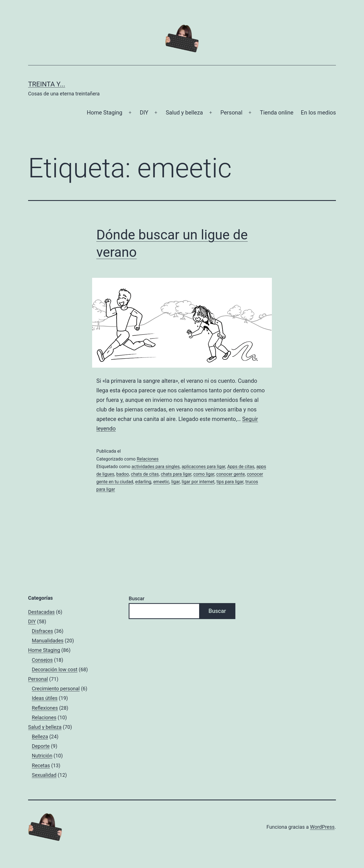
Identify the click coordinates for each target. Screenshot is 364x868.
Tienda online (277, 113)
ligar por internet (198, 482)
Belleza (40, 737)
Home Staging (104, 113)
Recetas (41, 765)
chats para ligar (176, 474)
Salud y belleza (184, 113)
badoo (123, 474)
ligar (176, 482)
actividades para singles (155, 467)
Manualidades (48, 641)
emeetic (161, 482)
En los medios (318, 113)
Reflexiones (45, 708)
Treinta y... (47, 84)
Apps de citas (241, 467)
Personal (231, 113)
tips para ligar (230, 482)
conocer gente (231, 474)
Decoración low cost (55, 669)
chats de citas (145, 474)
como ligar (204, 474)
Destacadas (41, 612)
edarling (143, 482)
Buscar (136, 598)
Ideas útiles (45, 698)
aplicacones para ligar (203, 467)
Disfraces (42, 631)
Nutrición (42, 756)
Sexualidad (44, 775)
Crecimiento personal (56, 689)
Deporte (41, 746)
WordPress (322, 827)
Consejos (42, 660)
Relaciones (148, 459)
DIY (144, 113)
